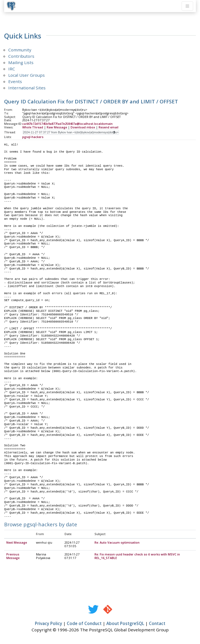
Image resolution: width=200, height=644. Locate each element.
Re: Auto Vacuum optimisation (117, 543)
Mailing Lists (21, 62)
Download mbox (83, 127)
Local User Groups (27, 75)
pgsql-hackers (33, 137)
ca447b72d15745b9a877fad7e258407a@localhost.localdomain (67, 124)
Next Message (17, 543)
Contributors (21, 56)
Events (15, 81)
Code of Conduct (84, 624)
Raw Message (57, 127)
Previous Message (13, 556)
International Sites (27, 88)
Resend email (109, 127)
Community (20, 50)
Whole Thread (33, 127)
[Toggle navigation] (187, 6)
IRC (12, 69)
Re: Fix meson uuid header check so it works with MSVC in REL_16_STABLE (137, 556)
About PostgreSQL (125, 624)
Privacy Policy (48, 624)
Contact (157, 624)
